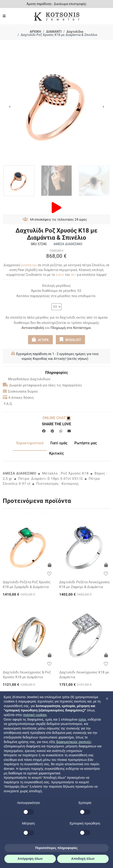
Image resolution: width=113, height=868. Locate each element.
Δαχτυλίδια (75, 32)
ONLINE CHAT (56, 418)
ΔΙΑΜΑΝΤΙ (54, 32)
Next (103, 107)
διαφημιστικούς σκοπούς (74, 742)
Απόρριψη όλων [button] (30, 859)
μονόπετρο (29, 265)
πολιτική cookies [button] (35, 715)
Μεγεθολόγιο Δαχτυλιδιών (27, 379)
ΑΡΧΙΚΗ (35, 32)
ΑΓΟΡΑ (40, 339)
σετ (73, 275)
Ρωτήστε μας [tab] (86, 443)
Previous (10, 107)
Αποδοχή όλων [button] (83, 859)
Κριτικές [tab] (56, 453)
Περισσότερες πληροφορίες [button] (57, 848)
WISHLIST (70, 339)
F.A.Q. (8, 404)
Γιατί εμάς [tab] (59, 443)
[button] (107, 699)
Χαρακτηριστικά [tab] (30, 443)
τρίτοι (82, 719)
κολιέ (60, 275)
